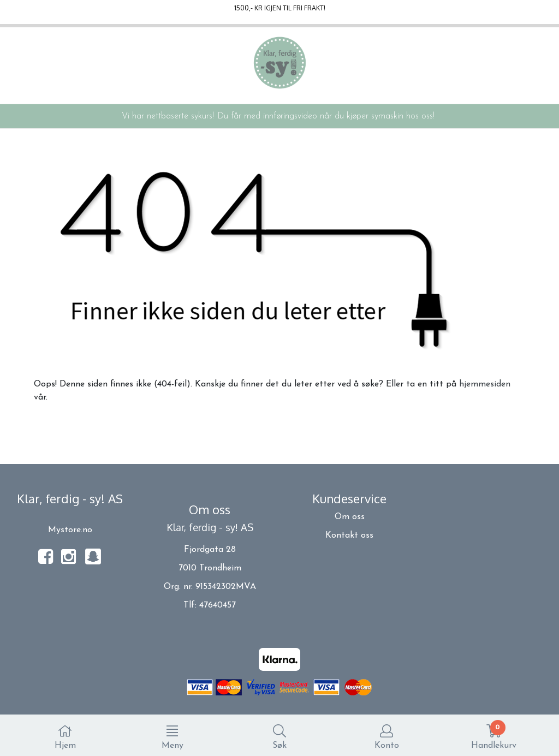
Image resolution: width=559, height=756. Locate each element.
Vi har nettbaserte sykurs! (168, 116)
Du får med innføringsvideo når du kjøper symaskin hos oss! (326, 116)
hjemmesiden (485, 384)
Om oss (350, 517)
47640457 (218, 605)
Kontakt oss (349, 535)
